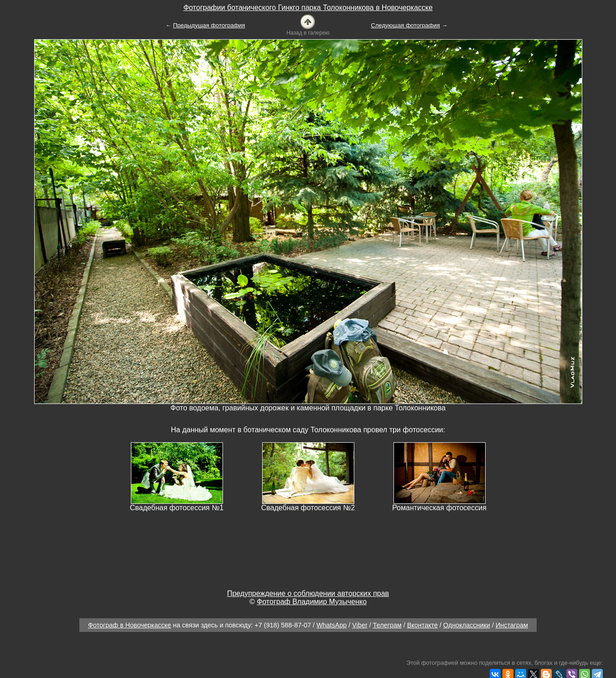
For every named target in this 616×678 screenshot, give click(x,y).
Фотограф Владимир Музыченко (312, 602)
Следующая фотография (406, 25)
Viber (360, 625)
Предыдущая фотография (209, 25)
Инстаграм (512, 625)
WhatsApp (331, 625)
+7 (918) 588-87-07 (283, 625)
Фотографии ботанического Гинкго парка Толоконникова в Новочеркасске (308, 8)
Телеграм (387, 625)
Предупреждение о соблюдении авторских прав (308, 593)
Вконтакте (422, 625)
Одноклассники (467, 625)
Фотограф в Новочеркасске (129, 625)
